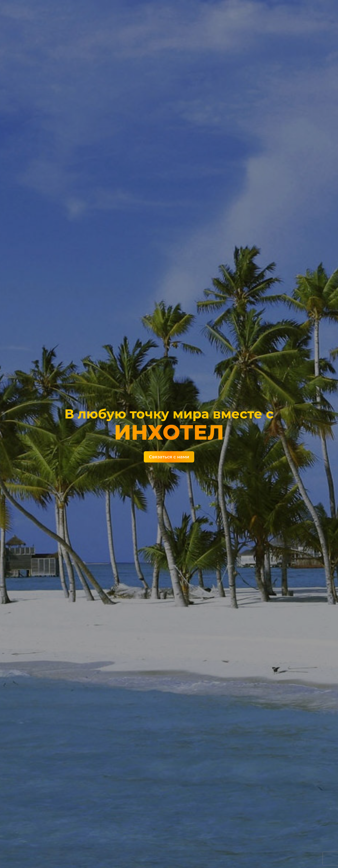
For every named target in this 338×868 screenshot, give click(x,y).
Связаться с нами (169, 457)
